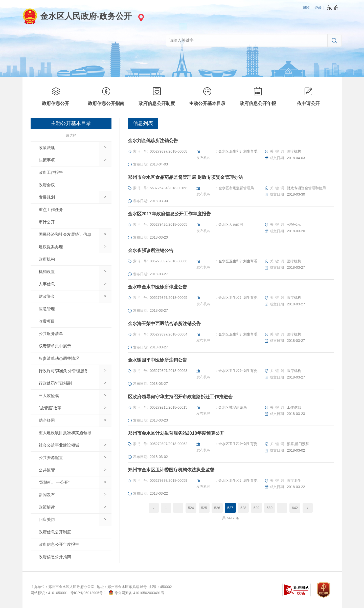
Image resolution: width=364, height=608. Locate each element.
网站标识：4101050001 (49, 593)
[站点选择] (140, 18)
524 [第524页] (191, 508)
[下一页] (308, 508)
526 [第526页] (217, 508)
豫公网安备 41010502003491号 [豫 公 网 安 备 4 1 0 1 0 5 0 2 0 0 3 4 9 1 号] (136, 593)
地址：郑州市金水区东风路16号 (122, 587)
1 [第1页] (166, 508)
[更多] (178, 508)
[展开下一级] (105, 148)
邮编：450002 (161, 587)
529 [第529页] (256, 508)
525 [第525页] (204, 508)
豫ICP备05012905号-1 (88, 593)
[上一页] (154, 508)
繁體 (306, 8)
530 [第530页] (270, 508)
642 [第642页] (295, 508)
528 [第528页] (243, 508)
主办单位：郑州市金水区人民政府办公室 (62, 587)
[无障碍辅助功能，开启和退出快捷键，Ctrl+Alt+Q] (333, 8)
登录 (318, 8)
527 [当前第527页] (230, 508)
